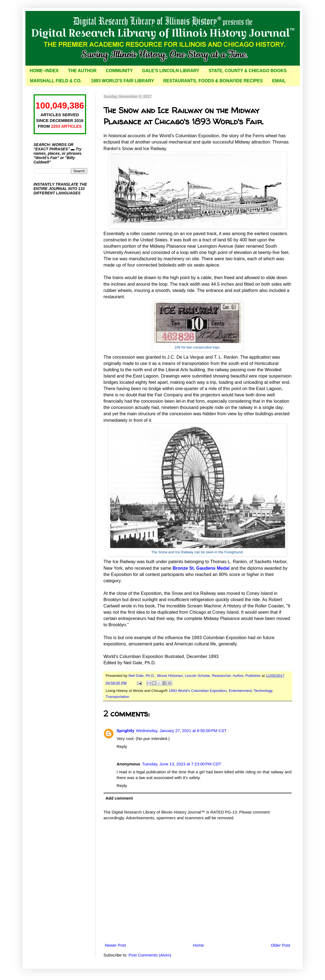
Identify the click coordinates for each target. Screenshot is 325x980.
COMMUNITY (119, 71)
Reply (122, 746)
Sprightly (126, 731)
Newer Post (116, 945)
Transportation (118, 697)
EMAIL (279, 81)
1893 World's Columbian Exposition (198, 691)
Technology (263, 691)
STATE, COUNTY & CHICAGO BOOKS (248, 71)
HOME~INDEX (44, 71)
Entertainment (240, 691)
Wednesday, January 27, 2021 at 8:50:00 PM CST (181, 731)
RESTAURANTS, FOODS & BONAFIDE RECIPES (213, 81)
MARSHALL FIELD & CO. (56, 81)
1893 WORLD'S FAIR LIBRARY (123, 81)
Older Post (281, 945)
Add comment (119, 798)
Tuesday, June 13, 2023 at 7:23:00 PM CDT (181, 764)
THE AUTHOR (82, 71)
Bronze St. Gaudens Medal (201, 568)
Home (198, 945)
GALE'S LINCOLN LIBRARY (171, 71)
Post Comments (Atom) (150, 955)
